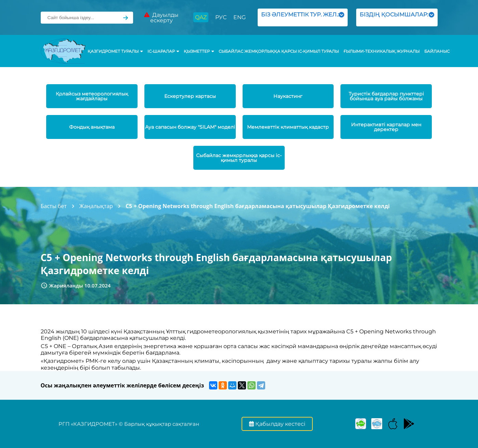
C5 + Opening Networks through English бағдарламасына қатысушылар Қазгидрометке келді (258, 206)
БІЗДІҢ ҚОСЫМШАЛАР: (397, 17)
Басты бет (54, 206)
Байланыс (437, 51)
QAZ (201, 17)
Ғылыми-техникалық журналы (382, 51)
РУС (221, 17)
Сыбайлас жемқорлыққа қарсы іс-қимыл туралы (279, 51)
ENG (240, 17)
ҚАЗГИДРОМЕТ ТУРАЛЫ (115, 51)
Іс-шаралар (163, 51)
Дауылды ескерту (161, 18)
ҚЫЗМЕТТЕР (199, 51)
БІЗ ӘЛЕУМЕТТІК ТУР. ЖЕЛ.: (303, 17)
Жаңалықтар (96, 206)
